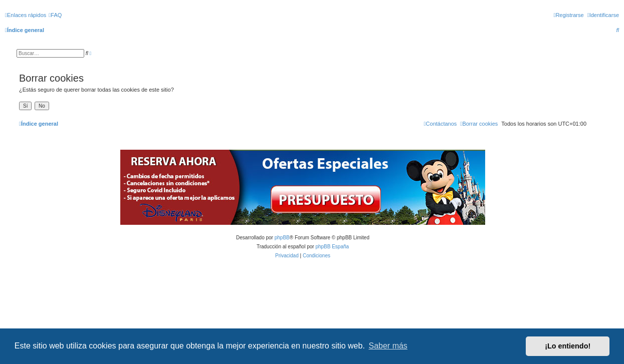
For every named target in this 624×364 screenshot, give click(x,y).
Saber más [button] (388, 346)
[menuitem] (55, 15)
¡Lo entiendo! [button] (568, 346)
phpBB (282, 238)
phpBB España (332, 247)
